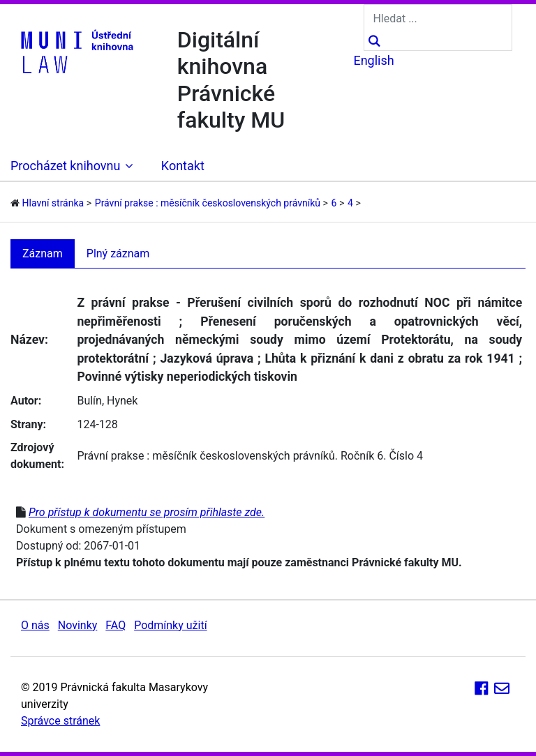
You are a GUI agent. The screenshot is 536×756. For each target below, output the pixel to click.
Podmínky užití (170, 625)
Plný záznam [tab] (118, 254)
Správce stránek (60, 721)
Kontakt (183, 166)
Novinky (78, 625)
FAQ (116, 625)
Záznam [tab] (43, 254)
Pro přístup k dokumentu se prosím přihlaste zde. (147, 512)
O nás (35, 625)
